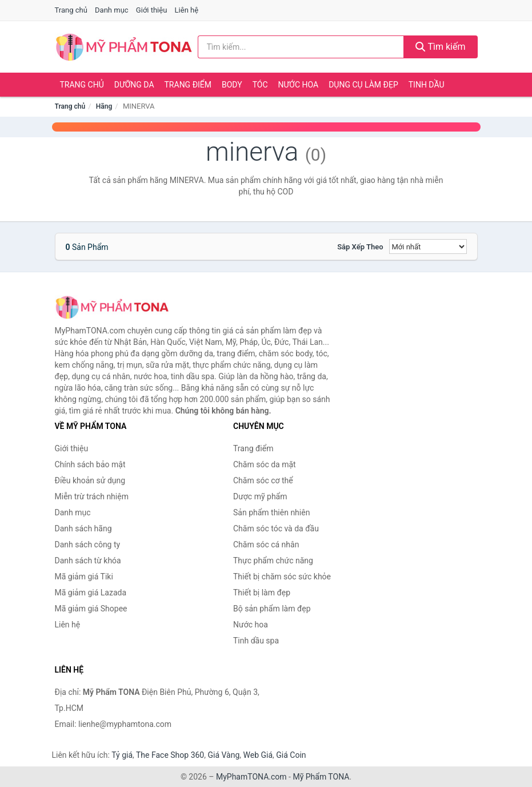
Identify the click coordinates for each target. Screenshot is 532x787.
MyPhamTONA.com (251, 777)
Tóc (260, 85)
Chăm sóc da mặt (265, 464)
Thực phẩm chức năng (273, 561)
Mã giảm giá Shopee (91, 609)
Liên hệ (187, 10)
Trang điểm (188, 85)
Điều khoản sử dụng (90, 480)
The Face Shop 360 (170, 755)
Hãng (104, 106)
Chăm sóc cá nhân (266, 544)
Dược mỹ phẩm (260, 496)
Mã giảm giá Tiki (84, 577)
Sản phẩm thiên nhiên (271, 512)
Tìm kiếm (441, 47)
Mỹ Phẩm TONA (321, 777)
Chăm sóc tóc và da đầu (276, 528)
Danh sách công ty (88, 544)
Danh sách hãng (83, 528)
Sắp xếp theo (360, 247)
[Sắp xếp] (428, 247)
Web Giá (258, 755)
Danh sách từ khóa (88, 561)
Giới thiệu (151, 10)
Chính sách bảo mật (90, 464)
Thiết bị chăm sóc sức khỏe (282, 577)
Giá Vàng (223, 755)
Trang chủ (71, 10)
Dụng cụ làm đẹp (363, 85)
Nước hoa (299, 85)
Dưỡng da (134, 85)
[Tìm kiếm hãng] (301, 47)
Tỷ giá (122, 755)
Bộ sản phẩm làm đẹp (272, 609)
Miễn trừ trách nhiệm (92, 496)
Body (232, 85)
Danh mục (112, 10)
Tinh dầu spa (256, 641)
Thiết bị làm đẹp (262, 593)
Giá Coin (291, 755)
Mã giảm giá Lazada (91, 593)
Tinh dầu (427, 85)
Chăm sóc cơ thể (263, 480)
